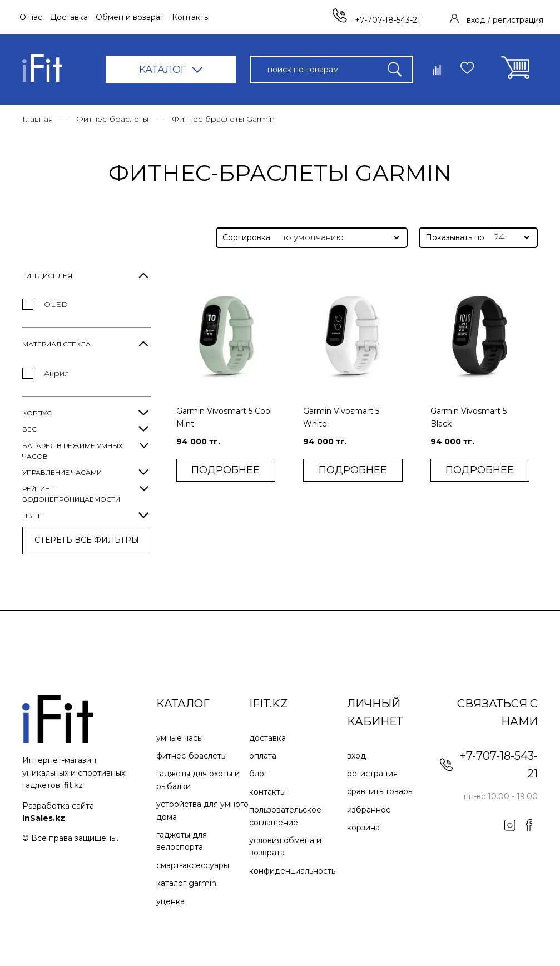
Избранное (369, 810)
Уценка (170, 901)
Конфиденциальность (292, 871)
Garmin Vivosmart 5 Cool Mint (224, 417)
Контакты (191, 17)
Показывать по (455, 237)
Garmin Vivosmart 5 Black (469, 417)
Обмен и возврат (130, 17)
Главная (38, 119)
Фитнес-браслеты (112, 119)
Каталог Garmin (186, 883)
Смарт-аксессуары (193, 865)
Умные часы (180, 738)
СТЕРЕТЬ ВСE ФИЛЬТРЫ (87, 540)
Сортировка (246, 237)
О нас (31, 17)
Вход (356, 756)
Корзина (363, 828)
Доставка (69, 17)
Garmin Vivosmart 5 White (341, 417)
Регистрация (372, 774)
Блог (258, 774)
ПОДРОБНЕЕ (226, 470)
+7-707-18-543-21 (376, 20)
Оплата (263, 756)
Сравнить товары (380, 791)
